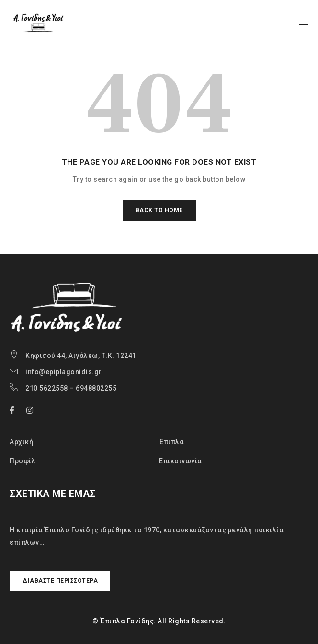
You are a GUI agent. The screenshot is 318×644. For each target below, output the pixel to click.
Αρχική (21, 442)
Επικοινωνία (181, 461)
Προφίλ (23, 461)
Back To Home (159, 210)
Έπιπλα (171, 442)
